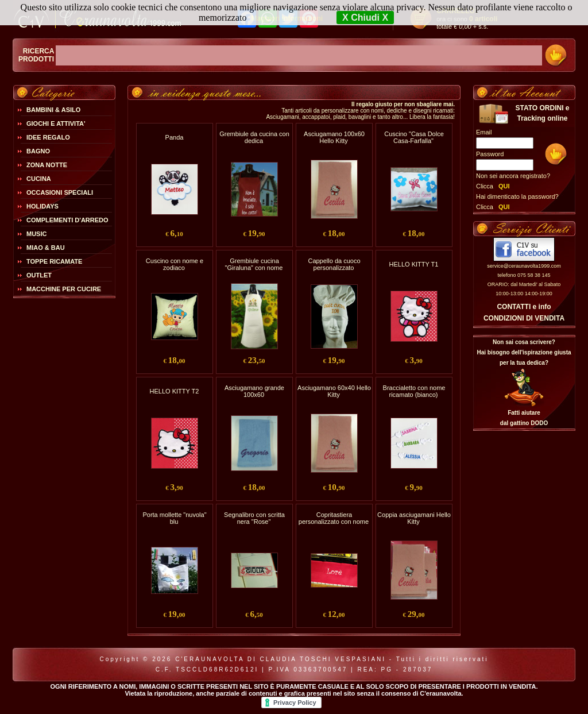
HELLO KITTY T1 (414, 264)
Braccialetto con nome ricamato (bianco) (414, 391)
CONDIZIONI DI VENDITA (524, 318)
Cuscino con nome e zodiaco (175, 264)
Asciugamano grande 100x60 (254, 391)
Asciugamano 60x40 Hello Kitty (334, 391)
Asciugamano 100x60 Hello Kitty (334, 137)
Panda (175, 137)
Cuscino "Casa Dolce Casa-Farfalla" (414, 137)
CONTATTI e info (524, 307)
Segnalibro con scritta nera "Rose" (254, 518)
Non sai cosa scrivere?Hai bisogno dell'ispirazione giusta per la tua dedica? (524, 352)
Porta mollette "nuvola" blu (174, 518)
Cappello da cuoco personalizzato (334, 264)
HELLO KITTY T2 (175, 391)
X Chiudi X (365, 18)
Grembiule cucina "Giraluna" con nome (254, 264)
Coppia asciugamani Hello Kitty (414, 518)
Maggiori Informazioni (287, 18)
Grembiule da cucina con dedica (254, 137)
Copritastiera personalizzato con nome (334, 518)
